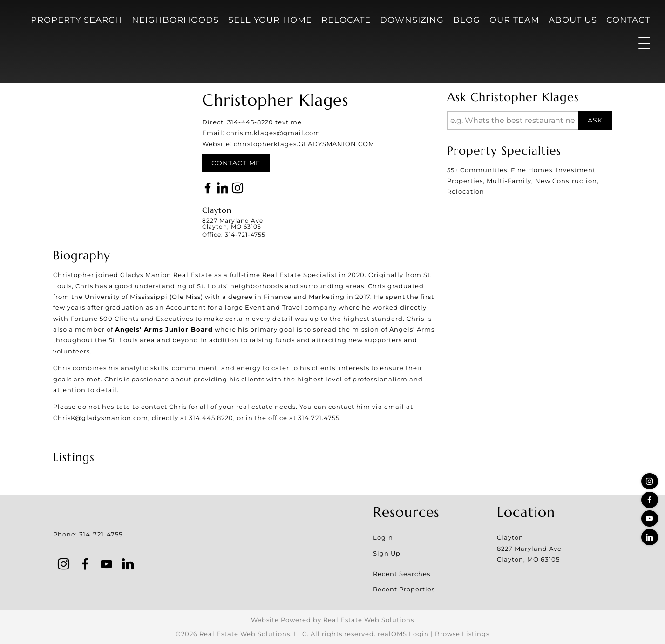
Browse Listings (462, 634)
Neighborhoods (175, 20)
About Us (573, 20)
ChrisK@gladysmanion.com (101, 418)
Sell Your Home (270, 20)
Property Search (77, 20)
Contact (628, 20)
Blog (467, 20)
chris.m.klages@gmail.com (273, 133)
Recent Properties (404, 589)
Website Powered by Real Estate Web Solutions (332, 620)
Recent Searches (402, 574)
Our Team (514, 20)
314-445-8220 (250, 122)
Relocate (346, 20)
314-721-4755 (101, 534)
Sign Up (387, 553)
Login (383, 537)
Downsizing (412, 20)
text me (288, 122)
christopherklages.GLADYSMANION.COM (304, 144)
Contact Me (236, 163)
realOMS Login (403, 634)
